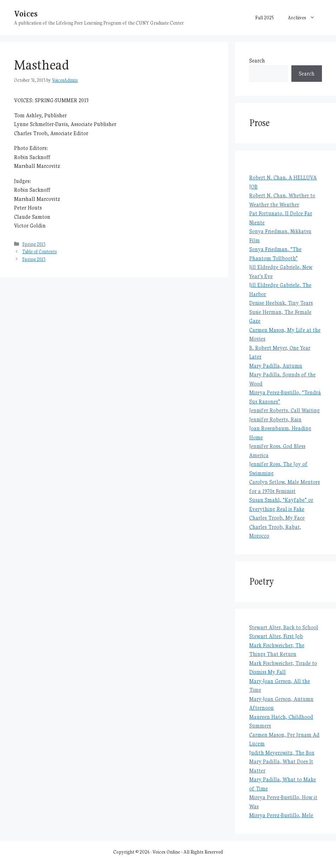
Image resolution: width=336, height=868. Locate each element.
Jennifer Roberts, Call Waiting (285, 410)
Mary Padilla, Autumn (276, 366)
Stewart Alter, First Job (276, 636)
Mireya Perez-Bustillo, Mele (281, 815)
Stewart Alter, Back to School (284, 627)
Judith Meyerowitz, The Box (282, 753)
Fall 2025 (264, 18)
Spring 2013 (34, 244)
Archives (305, 18)
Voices (26, 14)
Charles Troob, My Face (277, 518)
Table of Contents (39, 252)
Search (257, 61)
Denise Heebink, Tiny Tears (281, 303)
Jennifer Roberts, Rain (275, 419)
